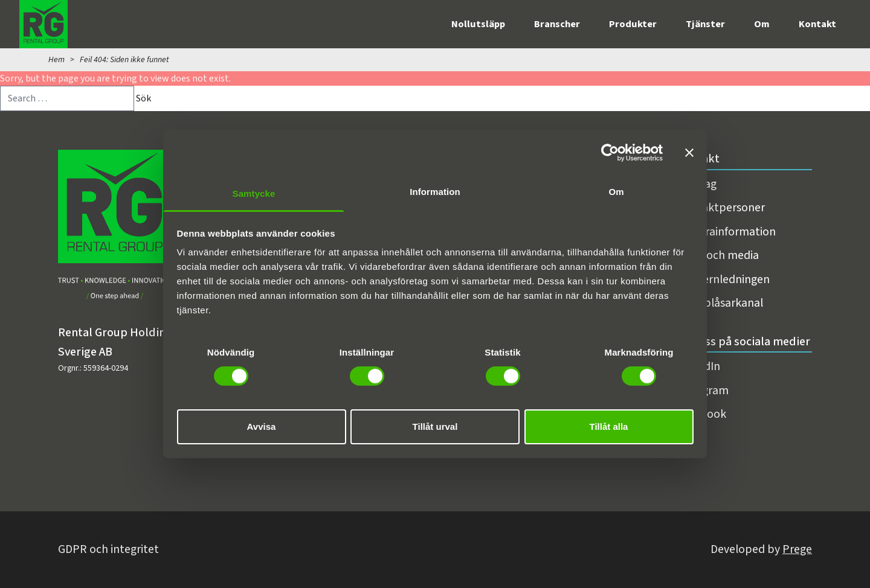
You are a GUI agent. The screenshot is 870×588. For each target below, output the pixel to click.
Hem (56, 60)
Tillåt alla (609, 427)
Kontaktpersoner (721, 208)
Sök (143, 98)
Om (762, 24)
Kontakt (817, 24)
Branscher (557, 24)
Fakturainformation (726, 232)
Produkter (633, 24)
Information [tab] (435, 192)
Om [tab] (616, 192)
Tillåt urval (435, 427)
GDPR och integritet (108, 549)
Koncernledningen (723, 280)
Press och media (718, 255)
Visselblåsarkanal (720, 303)
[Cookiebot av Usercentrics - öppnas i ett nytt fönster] (610, 152)
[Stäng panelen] (689, 152)
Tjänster (705, 24)
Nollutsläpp (478, 24)
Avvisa (262, 427)
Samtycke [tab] (254, 193)
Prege (797, 549)
